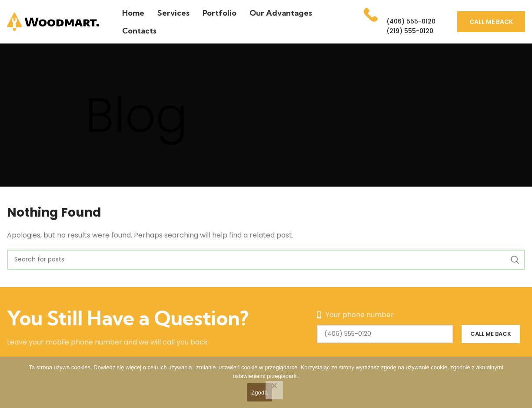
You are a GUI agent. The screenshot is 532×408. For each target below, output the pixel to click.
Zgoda (259, 393)
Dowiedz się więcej (117, 367)
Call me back (491, 22)
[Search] (266, 260)
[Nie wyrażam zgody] (274, 390)
